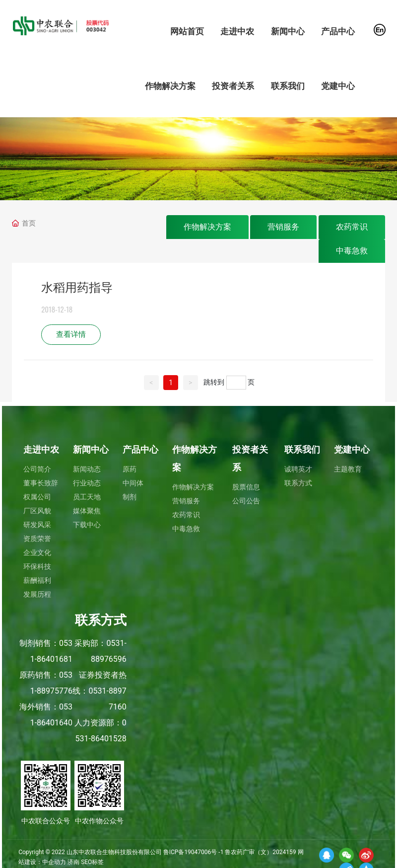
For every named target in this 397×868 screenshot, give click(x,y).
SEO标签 (92, 862)
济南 (73, 862)
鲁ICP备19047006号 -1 (194, 852)
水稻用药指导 (77, 288)
